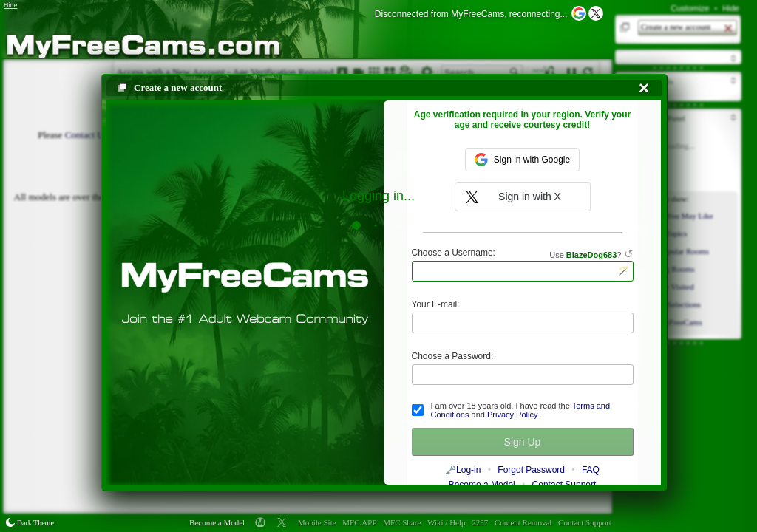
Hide (731, 8)
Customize (690, 8)
